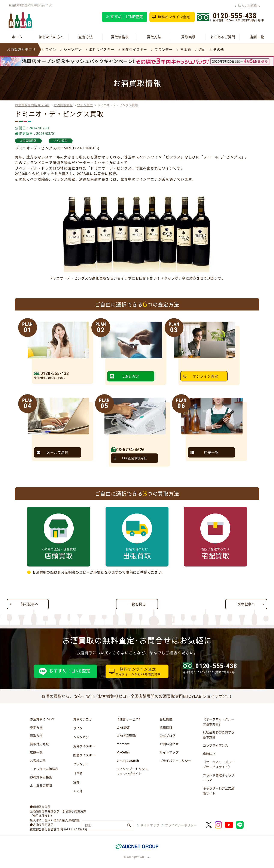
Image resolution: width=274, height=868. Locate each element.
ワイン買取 (85, 105)
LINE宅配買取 (126, 736)
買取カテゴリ (83, 719)
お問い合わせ (169, 744)
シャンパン (73, 50)
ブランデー (164, 50)
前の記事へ (30, 604)
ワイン (51, 50)
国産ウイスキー (134, 50)
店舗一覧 (257, 37)
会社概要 (166, 719)
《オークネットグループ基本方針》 (219, 722)
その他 (219, 50)
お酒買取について (43, 719)
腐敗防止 (209, 754)
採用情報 (166, 728)
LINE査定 (123, 728)
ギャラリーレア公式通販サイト (219, 791)
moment (123, 744)
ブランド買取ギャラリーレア (219, 778)
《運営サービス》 (129, 719)
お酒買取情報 (63, 105)
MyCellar (123, 752)
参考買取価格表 (41, 777)
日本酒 (185, 50)
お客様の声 (38, 761)
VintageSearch (128, 761)
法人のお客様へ (249, 6)
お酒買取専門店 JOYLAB (32, 105)
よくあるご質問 (223, 37)
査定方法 (86, 37)
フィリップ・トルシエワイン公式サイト (132, 771)
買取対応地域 (39, 744)
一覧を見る (137, 604)
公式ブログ (168, 736)
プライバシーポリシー (175, 761)
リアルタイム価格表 (44, 769)
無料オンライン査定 (174, 17)
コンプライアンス (216, 745)
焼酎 (202, 50)
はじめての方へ (51, 37)
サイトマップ (169, 752)
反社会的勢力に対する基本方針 (219, 735)
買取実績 (188, 37)
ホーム (17, 37)
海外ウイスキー (102, 50)
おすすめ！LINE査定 (125, 17)
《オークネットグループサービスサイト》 (219, 764)
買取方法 (154, 37)
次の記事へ (246, 604)
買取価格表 (120, 37)
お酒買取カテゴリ (21, 50)
